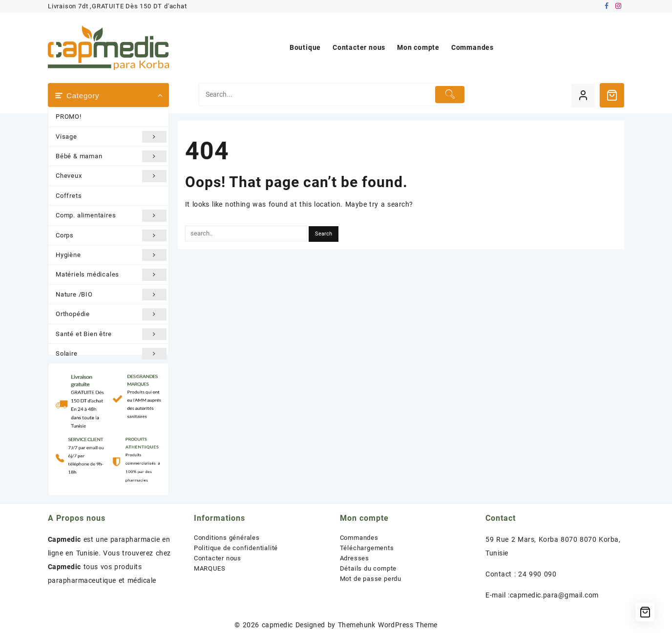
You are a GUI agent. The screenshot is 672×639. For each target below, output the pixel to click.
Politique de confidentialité (236, 548)
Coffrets (69, 196)
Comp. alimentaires (111, 215)
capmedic (277, 625)
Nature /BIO (111, 295)
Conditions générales (227, 538)
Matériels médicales (111, 275)
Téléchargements (367, 548)
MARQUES (210, 568)
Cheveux (111, 176)
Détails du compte (368, 568)
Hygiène (111, 255)
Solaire (111, 354)
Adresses (355, 558)
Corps (111, 235)
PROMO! (69, 117)
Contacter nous (218, 558)
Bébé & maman (111, 156)
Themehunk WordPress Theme (388, 625)
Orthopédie (111, 314)
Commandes (359, 538)
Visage (111, 137)
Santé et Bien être (111, 334)
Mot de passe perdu (371, 579)
